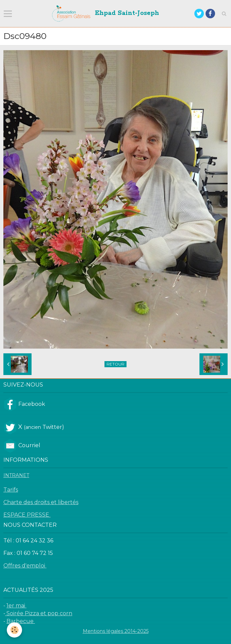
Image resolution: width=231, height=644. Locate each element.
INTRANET (16, 475)
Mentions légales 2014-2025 (116, 631)
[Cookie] (14, 630)
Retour (116, 364)
